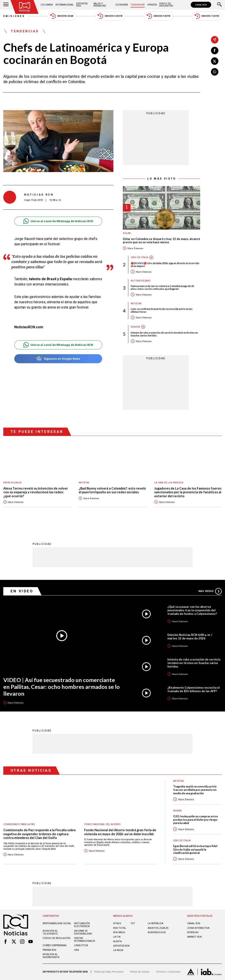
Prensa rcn (49, 950)
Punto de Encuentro (166, 5)
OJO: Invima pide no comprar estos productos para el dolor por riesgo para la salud (196, 820)
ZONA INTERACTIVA (198, 928)
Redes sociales (12, 483)
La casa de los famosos (169, 483)
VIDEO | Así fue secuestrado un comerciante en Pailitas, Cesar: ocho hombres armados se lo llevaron (62, 687)
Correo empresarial (55, 945)
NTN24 (117, 923)
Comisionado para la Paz (19, 824)
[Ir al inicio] (25, 7)
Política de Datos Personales (109, 972)
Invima (177, 811)
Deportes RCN (82, 5)
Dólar (127, 233)
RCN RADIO (119, 932)
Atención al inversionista (51, 956)
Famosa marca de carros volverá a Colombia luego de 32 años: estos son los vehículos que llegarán (162, 287)
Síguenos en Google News (58, 359)
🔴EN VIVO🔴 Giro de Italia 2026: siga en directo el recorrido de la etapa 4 (165, 265)
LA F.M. (117, 937)
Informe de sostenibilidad (83, 932)
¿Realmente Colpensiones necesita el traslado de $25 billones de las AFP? (194, 689)
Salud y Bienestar (100, 5)
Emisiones (14, 16)
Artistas (136, 304)
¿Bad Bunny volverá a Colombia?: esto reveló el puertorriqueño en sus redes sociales (112, 490)
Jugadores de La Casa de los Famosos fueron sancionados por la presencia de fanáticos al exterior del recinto (188, 492)
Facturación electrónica (82, 925)
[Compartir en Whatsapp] (215, 72)
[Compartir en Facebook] (215, 51)
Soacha (135, 327)
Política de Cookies (140, 972)
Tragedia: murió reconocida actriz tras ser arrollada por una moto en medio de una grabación (195, 790)
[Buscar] (220, 5)
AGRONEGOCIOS (157, 932)
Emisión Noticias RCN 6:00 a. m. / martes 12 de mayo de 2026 (190, 637)
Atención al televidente (50, 932)
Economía (122, 5)
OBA (76, 950)
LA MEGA (118, 950)
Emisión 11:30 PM (207, 16)
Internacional (65, 5)
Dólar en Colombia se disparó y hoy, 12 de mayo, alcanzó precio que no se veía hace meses (161, 241)
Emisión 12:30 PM (110, 16)
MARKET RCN (194, 937)
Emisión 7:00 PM (158, 16)
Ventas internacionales (84, 940)
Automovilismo (141, 281)
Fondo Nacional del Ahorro (102, 824)
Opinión (152, 5)
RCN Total (120, 928)
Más (210, 591)
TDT (133, 923)
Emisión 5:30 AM (62, 16)
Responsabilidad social (57, 923)
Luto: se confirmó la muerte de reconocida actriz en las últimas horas (162, 310)
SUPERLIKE (193, 932)
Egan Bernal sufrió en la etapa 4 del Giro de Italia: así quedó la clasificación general (195, 849)
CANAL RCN (201, 5)
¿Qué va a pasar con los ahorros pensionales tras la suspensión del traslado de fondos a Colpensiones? (192, 610)
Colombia (47, 5)
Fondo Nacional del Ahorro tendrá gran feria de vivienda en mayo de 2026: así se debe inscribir (120, 832)
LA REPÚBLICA (155, 923)
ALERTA (117, 941)
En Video (22, 591)
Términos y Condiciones (168, 972)
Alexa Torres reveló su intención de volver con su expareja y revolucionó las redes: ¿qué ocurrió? (36, 492)
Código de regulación (56, 938)
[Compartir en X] (215, 61)
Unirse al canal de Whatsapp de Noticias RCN (58, 221)
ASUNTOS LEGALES (158, 928)
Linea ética (81, 945)
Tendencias (138, 5)
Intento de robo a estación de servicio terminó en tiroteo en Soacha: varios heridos (164, 334)
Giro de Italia (139, 257)
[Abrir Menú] (6, 5)
